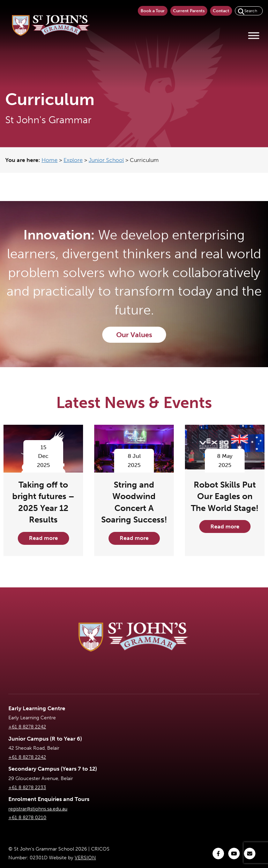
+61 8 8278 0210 (27, 818)
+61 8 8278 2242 (27, 727)
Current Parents (189, 11)
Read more (43, 538)
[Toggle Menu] (254, 35)
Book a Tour (153, 11)
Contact (221, 11)
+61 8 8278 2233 (27, 788)
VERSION (85, 858)
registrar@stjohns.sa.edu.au (38, 809)
